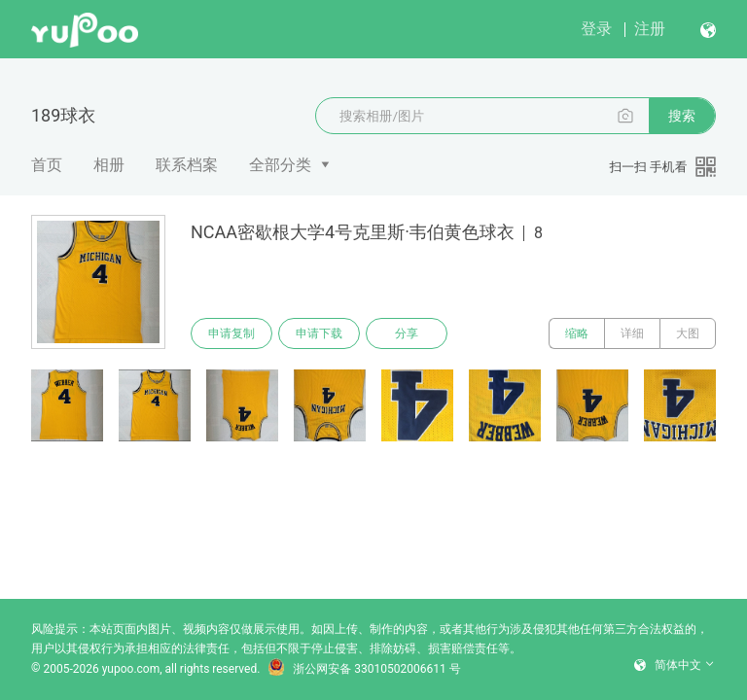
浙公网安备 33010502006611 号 (364, 669)
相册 (109, 165)
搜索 (682, 116)
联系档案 (187, 165)
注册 (650, 29)
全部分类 (280, 165)
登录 (596, 29)
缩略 (577, 333)
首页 (47, 165)
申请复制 (231, 333)
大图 (688, 333)
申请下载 (319, 333)
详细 (632, 333)
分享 (407, 333)
